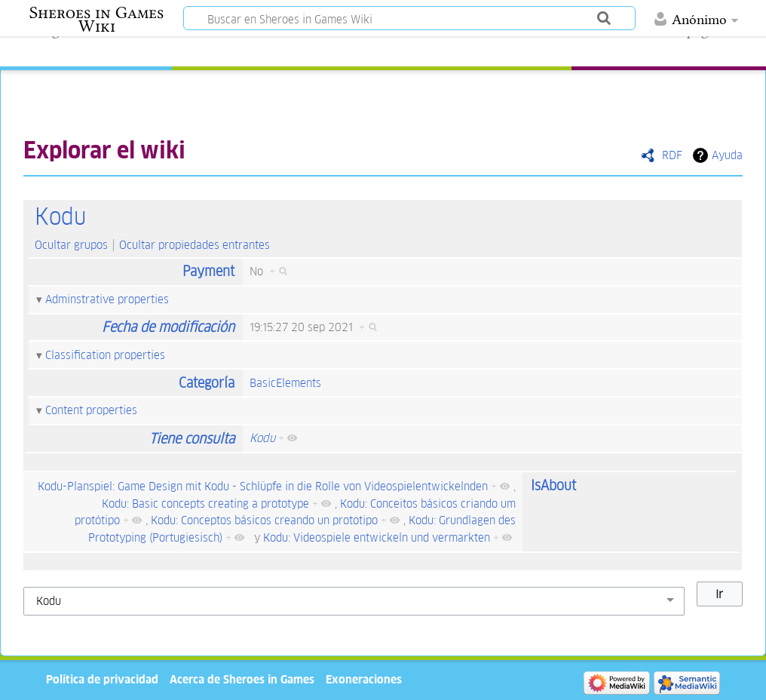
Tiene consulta (192, 439)
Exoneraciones (364, 679)
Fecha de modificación (168, 327)
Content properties (91, 410)
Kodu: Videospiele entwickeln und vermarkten (377, 537)
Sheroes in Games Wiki (97, 20)
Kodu (60, 217)
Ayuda (727, 155)
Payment (208, 271)
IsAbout (553, 485)
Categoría (207, 383)
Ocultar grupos (71, 245)
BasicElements (285, 383)
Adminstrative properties (107, 299)
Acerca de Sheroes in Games (242, 679)
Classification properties (105, 355)
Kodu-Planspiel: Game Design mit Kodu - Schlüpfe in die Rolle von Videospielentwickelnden (263, 486)
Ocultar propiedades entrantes (195, 245)
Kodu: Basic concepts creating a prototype (205, 504)
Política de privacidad (102, 679)
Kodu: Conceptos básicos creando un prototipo (264, 520)
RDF (672, 155)
